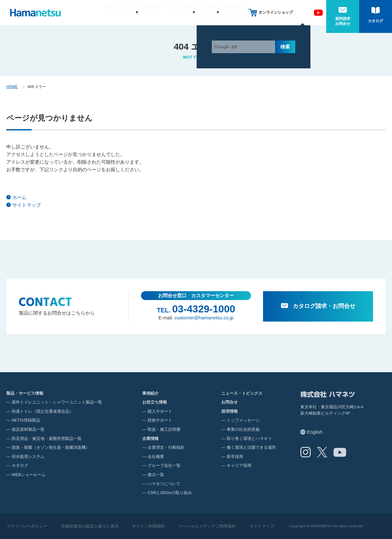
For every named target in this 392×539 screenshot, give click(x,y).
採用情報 (235, 13)
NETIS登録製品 (26, 420)
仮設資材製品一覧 (28, 429)
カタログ (376, 21)
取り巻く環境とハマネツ (249, 439)
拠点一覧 (156, 475)
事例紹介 (142, 13)
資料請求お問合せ (343, 21)
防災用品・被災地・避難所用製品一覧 (47, 439)
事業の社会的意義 (243, 429)
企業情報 (205, 13)
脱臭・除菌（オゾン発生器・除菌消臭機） (51, 447)
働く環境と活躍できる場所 (251, 447)
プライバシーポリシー (27, 526)
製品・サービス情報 (25, 393)
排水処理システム (28, 457)
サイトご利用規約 (148, 526)
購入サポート (160, 411)
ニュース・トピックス (242, 393)
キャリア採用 (239, 465)
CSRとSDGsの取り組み (170, 493)
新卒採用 (235, 457)
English (315, 432)
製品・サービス (105, 13)
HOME (12, 87)
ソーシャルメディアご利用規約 (207, 526)
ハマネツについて (164, 484)
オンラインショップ (276, 12)
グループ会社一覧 (164, 465)
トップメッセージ (243, 420)
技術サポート (160, 420)
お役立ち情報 (170, 13)
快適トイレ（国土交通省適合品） (43, 411)
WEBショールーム (29, 475)
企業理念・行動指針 (166, 447)
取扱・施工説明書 (164, 429)
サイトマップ (27, 205)
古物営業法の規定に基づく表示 (90, 526)
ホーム (19, 197)
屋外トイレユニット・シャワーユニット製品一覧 (57, 402)
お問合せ (230, 402)
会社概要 (156, 457)
